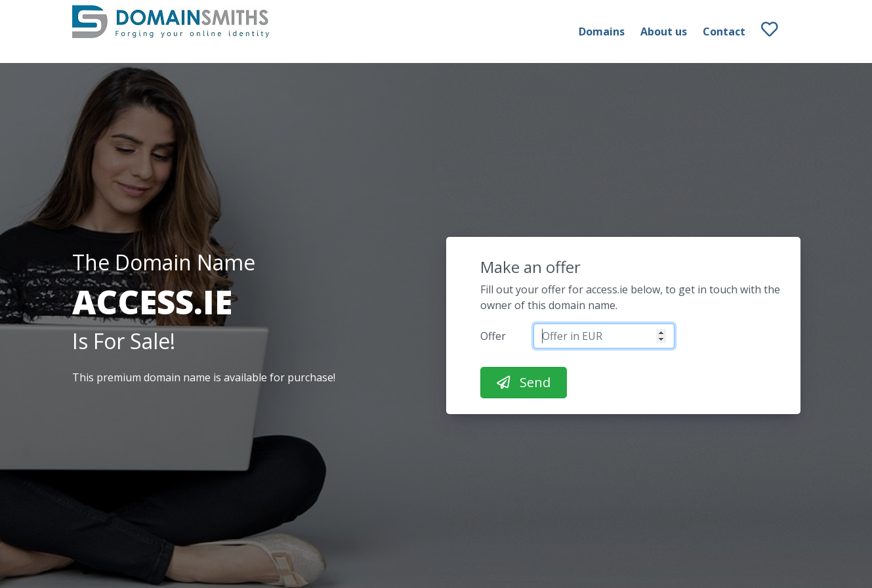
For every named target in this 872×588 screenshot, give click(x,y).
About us (664, 31)
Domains (602, 31)
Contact (724, 31)
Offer (493, 336)
